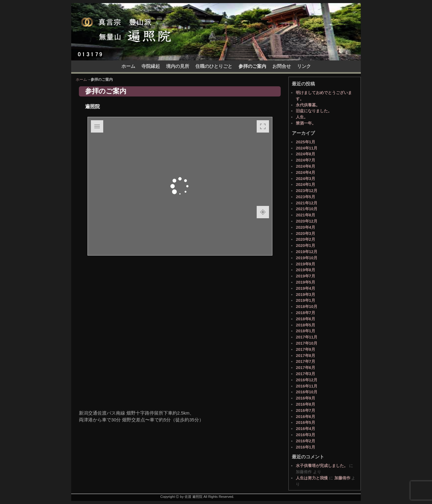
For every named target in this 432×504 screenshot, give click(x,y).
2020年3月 (306, 234)
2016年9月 (306, 398)
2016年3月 (306, 435)
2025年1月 (306, 142)
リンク (304, 66)
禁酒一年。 (306, 123)
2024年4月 (306, 172)
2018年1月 (306, 331)
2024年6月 (306, 166)
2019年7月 (306, 276)
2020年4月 (306, 227)
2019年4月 (306, 288)
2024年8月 (306, 154)
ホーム (128, 66)
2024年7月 (306, 160)
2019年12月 (307, 252)
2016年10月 (307, 392)
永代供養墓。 (308, 105)
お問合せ (282, 66)
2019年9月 (306, 264)
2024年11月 (307, 148)
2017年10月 (307, 343)
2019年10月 (307, 258)
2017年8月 (306, 356)
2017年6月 (306, 368)
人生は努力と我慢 (312, 478)
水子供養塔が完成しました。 (322, 466)
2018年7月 (306, 313)
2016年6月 (306, 417)
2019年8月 (306, 270)
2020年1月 (306, 246)
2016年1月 (306, 447)
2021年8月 (306, 215)
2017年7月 (306, 361)
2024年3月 (306, 179)
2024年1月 (306, 184)
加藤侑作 (342, 478)
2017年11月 (307, 337)
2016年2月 (306, 441)
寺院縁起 (151, 66)
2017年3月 (306, 374)
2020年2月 (306, 239)
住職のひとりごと (214, 66)
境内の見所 (178, 66)
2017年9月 (306, 349)
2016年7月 (306, 410)
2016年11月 (307, 386)
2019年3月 (306, 295)
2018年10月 (307, 307)
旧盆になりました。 (314, 111)
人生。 (302, 117)
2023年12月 (307, 191)
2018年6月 (306, 319)
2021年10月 (307, 209)
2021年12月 (307, 203)
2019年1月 (306, 300)
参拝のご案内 (252, 66)
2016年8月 (306, 404)
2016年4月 (306, 429)
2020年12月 (307, 221)
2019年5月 (306, 282)
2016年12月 (307, 380)
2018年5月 (306, 325)
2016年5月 (306, 422)
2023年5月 (306, 197)
